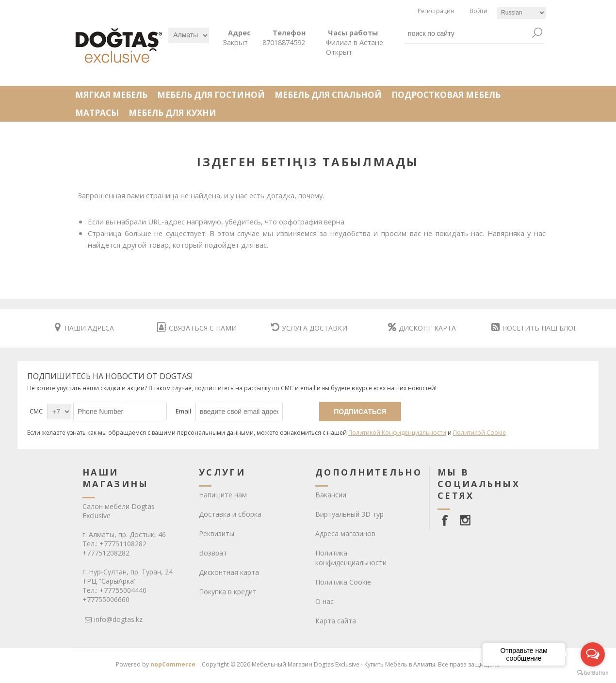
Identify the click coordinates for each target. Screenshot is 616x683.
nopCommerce (173, 664)
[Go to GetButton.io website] (593, 673)
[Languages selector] (521, 13)
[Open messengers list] (593, 654)
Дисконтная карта (229, 572)
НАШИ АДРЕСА (84, 328)
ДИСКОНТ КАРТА (422, 328)
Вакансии (331, 495)
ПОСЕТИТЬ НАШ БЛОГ (534, 328)
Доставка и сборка (230, 514)
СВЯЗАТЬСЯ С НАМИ (197, 328)
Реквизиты (217, 533)
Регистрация (436, 11)
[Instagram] (465, 520)
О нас (324, 601)
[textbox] (467, 33)
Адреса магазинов (345, 533)
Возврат (213, 553)
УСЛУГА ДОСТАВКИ (309, 328)
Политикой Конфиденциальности (397, 433)
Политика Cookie (343, 582)
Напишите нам (223, 495)
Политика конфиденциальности (351, 558)
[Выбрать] (189, 35)
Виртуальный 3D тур (349, 514)
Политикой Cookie (479, 433)
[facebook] (447, 520)
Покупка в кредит (228, 592)
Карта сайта (336, 621)
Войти (478, 11)
